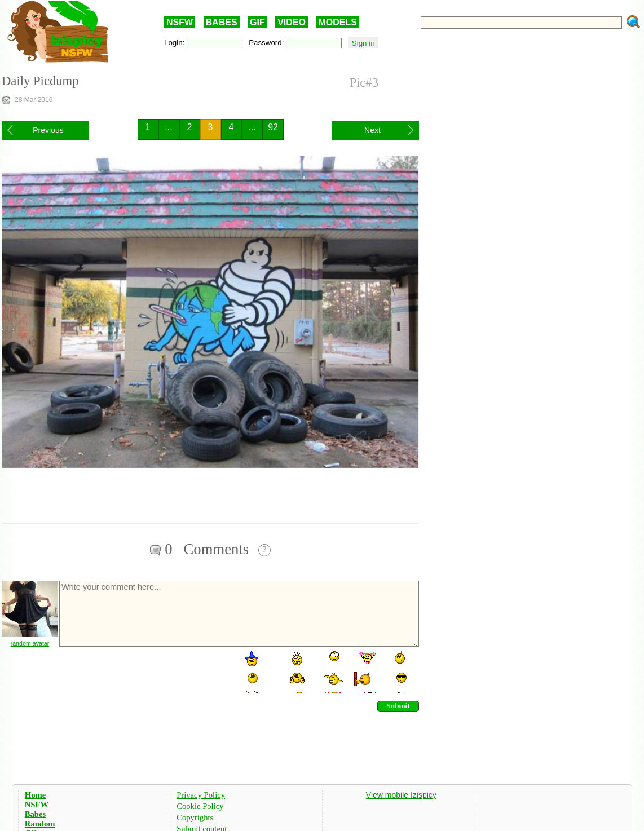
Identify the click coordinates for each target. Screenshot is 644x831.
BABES (222, 22)
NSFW (180, 22)
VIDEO (292, 22)
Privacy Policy (201, 795)
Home (35, 795)
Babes (35, 814)
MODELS (337, 22)
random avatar (30, 643)
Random (40, 824)
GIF (257, 22)
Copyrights (195, 817)
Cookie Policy (200, 806)
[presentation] (144, 671)
